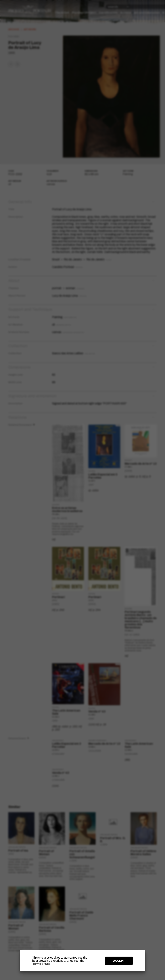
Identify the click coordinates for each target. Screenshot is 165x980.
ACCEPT (119, 961)
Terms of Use (41, 964)
